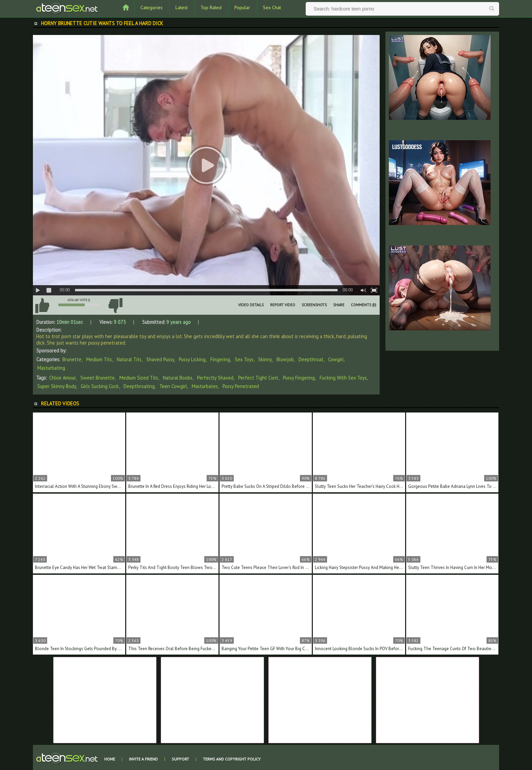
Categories (151, 7)
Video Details (251, 305)
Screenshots (314, 305)
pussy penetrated (241, 386)
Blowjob (285, 359)
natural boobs (178, 378)
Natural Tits (129, 359)
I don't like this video (115, 306)
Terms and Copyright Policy (232, 759)
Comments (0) (364, 305)
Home (110, 759)
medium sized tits (139, 378)
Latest (182, 7)
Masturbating (51, 368)
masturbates (205, 386)
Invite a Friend (143, 759)
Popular (242, 7)
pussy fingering (299, 378)
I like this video (42, 306)
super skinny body (57, 386)
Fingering (220, 359)
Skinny (265, 359)
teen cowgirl (173, 386)
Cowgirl (336, 359)
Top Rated (211, 7)
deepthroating (139, 386)
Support (180, 759)
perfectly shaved (215, 378)
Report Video (283, 305)
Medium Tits (99, 359)
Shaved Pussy (160, 359)
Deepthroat (311, 359)
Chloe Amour (62, 378)
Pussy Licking (192, 359)
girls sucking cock (100, 386)
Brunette (72, 359)
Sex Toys (244, 359)
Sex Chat (272, 7)
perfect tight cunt (258, 378)
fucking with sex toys (343, 378)
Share (339, 305)
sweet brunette (98, 378)
